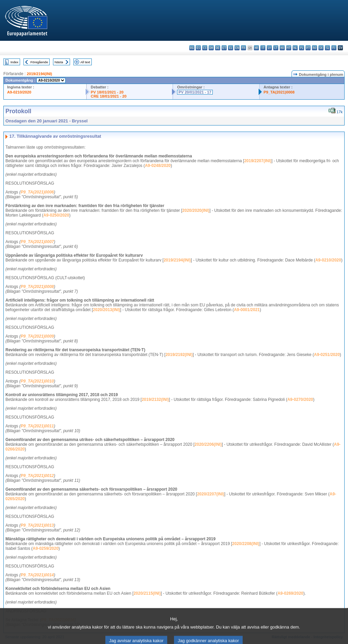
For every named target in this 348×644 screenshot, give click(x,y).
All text (85, 62)
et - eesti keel (224, 48)
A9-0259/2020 (46, 548)
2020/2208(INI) (246, 544)
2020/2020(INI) (196, 210)
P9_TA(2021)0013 (37, 525)
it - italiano (263, 48)
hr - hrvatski (256, 48)
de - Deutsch (218, 48)
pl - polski (302, 48)
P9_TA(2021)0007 (37, 242)
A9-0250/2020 (56, 215)
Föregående (39, 62)
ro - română (315, 48)
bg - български (192, 48)
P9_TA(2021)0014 (37, 575)
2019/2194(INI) (40, 74)
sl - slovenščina (327, 48)
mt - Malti (289, 48)
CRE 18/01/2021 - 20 (109, 96)
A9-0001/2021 (247, 310)
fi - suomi (334, 48)
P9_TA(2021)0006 (37, 192)
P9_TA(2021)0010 (37, 381)
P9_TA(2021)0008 (279, 92)
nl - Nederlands (295, 48)
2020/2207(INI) (211, 494)
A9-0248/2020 (158, 166)
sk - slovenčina (321, 48)
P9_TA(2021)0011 (37, 426)
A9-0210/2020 (19, 92)
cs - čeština (205, 48)
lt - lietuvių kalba (276, 48)
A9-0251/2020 (327, 355)
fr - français (243, 48)
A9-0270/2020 (300, 400)
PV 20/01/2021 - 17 (195, 92)
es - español (198, 48)
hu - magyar (282, 48)
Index (14, 62)
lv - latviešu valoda (269, 48)
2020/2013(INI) (106, 310)
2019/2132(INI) (155, 400)
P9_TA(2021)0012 (37, 476)
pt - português (308, 48)
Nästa (59, 62)
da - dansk (211, 48)
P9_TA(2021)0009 (37, 336)
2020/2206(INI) (208, 444)
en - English (237, 48)
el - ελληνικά (231, 48)
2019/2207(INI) (258, 161)
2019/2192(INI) (179, 355)
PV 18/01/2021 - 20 (107, 92)
